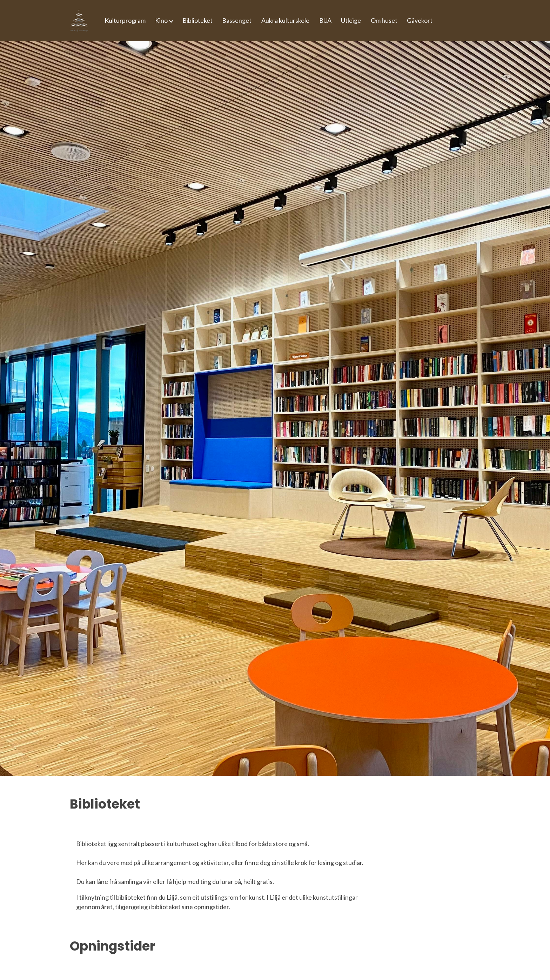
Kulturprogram (125, 20)
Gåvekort (420, 20)
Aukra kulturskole (285, 20)
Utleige (351, 20)
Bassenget (237, 20)
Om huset (384, 20)
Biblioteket (197, 20)
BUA (325, 20)
